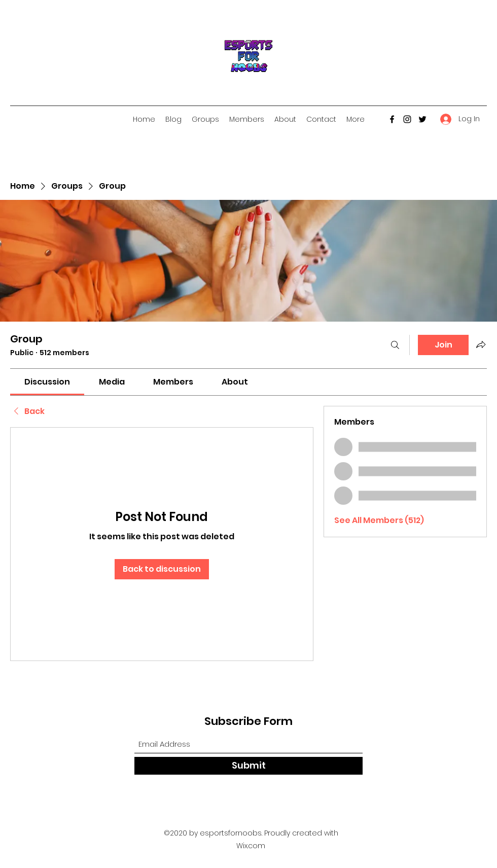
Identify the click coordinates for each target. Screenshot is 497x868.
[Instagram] (407, 119)
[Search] (395, 345)
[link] (47, 382)
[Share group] (481, 344)
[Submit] (248, 766)
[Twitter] (422, 119)
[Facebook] (392, 119)
